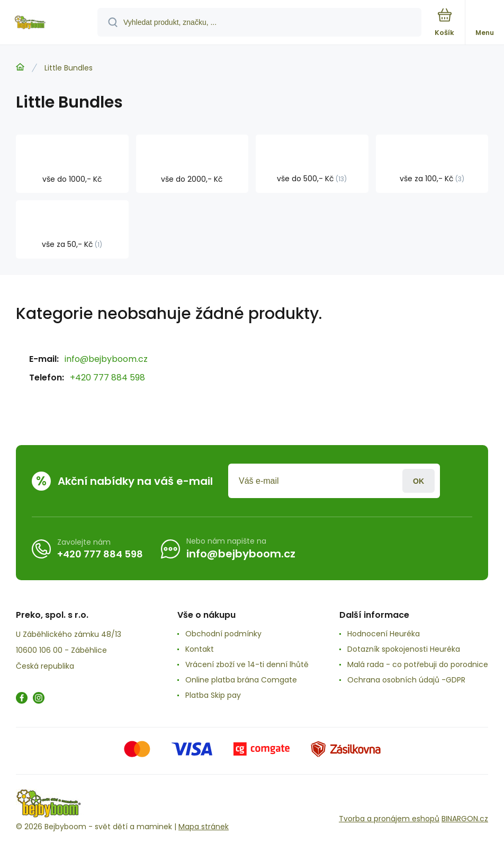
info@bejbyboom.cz (106, 359)
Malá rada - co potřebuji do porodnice (418, 664)
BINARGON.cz (465, 819)
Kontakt (200, 649)
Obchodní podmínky (223, 634)
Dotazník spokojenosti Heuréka (404, 649)
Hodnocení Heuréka (384, 634)
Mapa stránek (204, 827)
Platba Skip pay (213, 695)
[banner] (49, 23)
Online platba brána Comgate (241, 680)
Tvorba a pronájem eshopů (389, 819)
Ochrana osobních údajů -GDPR (406, 680)
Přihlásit (418, 481)
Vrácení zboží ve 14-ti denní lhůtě (247, 664)
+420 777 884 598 (107, 378)
